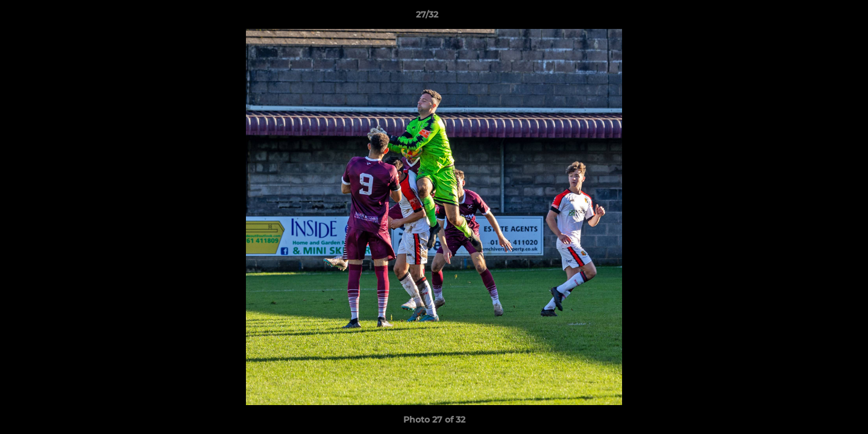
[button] (817, 17)
